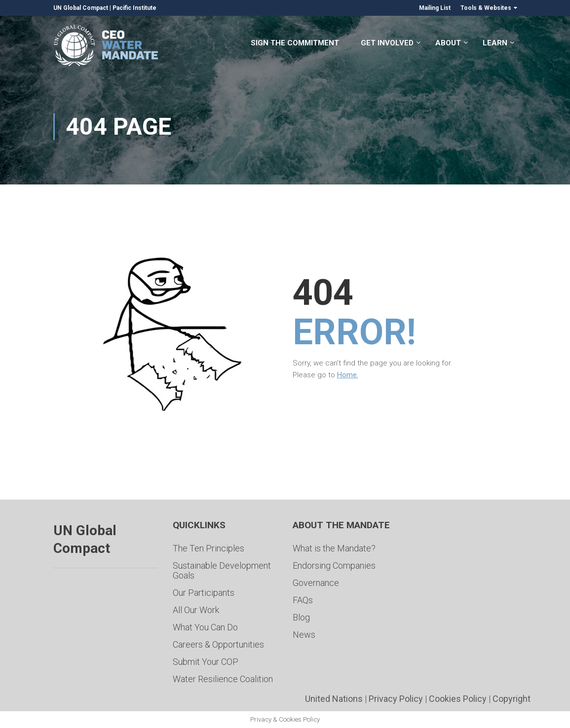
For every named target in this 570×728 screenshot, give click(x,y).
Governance (316, 583)
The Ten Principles (209, 548)
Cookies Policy (458, 699)
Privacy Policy (396, 699)
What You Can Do (205, 627)
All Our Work (196, 610)
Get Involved (387, 43)
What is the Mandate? (334, 548)
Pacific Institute (134, 8)
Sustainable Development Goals (222, 570)
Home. (348, 375)
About (448, 43)
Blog (301, 617)
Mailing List (435, 8)
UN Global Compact (81, 8)
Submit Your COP (206, 662)
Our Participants (204, 593)
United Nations (334, 699)
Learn (495, 43)
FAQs (303, 600)
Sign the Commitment (295, 43)
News (304, 635)
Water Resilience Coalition (223, 679)
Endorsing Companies (334, 565)
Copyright (512, 699)
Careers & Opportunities (218, 644)
